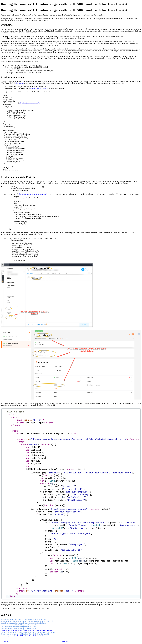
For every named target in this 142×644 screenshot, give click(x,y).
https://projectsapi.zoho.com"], (30, 103)
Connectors (20, 83)
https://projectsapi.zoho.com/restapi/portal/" (34, 194)
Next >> (65, 641)
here (59, 45)
